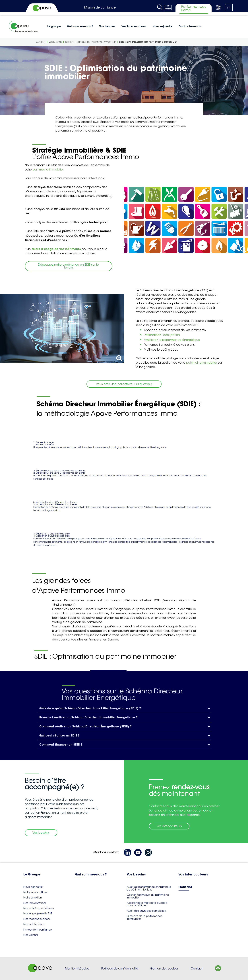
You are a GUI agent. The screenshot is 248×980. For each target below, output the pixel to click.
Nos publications (34, 924)
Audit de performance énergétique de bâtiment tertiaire (149, 888)
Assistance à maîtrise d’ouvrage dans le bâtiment (147, 904)
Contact (185, 887)
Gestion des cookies (164, 968)
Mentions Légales (77, 968)
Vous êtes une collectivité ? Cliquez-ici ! (124, 384)
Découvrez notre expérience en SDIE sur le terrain (68, 266)
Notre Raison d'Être (35, 892)
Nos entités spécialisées (39, 908)
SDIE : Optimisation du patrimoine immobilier (148, 42)
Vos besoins (107, 26)
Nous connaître (33, 887)
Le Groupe (32, 875)
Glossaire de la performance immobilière (145, 917)
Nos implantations (35, 903)
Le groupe (54, 26)
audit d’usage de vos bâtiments (57, 249)
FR (229, 8)
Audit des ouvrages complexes (146, 911)
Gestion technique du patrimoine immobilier (90, 42)
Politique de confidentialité (120, 968)
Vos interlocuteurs (134, 26)
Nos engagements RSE (38, 914)
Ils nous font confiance (38, 930)
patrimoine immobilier (48, 169)
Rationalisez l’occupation (162, 335)
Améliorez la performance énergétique (172, 340)
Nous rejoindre (163, 26)
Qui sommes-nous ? (80, 26)
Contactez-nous (190, 26)
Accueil (41, 42)
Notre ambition (33, 898)
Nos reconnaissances (37, 919)
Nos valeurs (31, 935)
